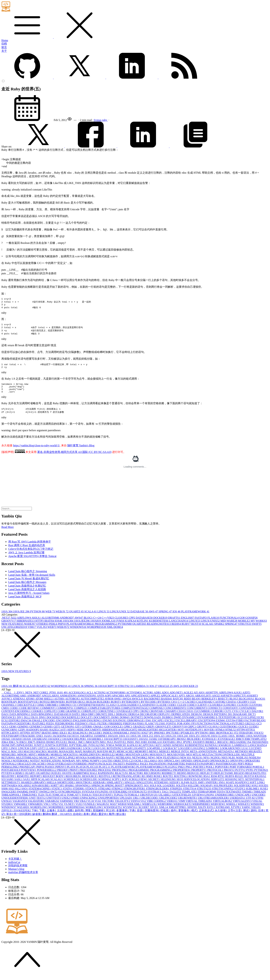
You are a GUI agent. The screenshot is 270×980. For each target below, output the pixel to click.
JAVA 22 (160, 741)
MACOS (30, 757)
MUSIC (45, 763)
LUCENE (255, 754)
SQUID (263, 791)
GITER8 (87, 732)
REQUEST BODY (54, 782)
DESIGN (197, 720)
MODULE (108, 760)
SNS (222, 788)
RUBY (186, 629)
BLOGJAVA (247, 704)
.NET (6, 623)
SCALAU (57, 785)
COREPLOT (89, 717)
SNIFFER (212, 788)
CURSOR (218, 717)
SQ (147, 791)
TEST (221, 797)
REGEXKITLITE (256, 779)
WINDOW (257, 810)
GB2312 (251, 729)
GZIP (22, 735)
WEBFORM (165, 810)
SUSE (264, 794)
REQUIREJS (74, 782)
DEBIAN (122, 720)
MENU (154, 757)
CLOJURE (122, 623)
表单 (87, 820)
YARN (246, 813)
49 (66, 698)
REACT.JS (122, 779)
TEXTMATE (234, 797)
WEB (50, 617)
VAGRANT (20, 806)
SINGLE (130, 788)
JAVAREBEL (95, 745)
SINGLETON (145, 788)
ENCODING (64, 726)
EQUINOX (120, 726)
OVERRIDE (80, 769)
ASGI (216, 701)
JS (249, 748)
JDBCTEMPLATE (255, 745)
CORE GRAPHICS (69, 717)
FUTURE (238, 729)
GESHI (48, 732)
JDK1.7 (14, 748)
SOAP (230, 788)
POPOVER (222, 772)
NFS (207, 763)
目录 (262, 816)
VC (91, 806)
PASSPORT (208, 769)
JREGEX (223, 748)
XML (164, 813)
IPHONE (160, 738)
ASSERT (252, 701)
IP (152, 738)
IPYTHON (202, 738)
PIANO (50, 772)
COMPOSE (157, 714)
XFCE (154, 813)
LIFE (5, 754)
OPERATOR (252, 766)
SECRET (154, 785)
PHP (62, 629)
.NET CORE (41, 698)
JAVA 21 (148, 741)
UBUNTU (147, 800)
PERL (53, 629)
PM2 (182, 772)
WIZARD (24, 813)
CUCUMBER (202, 717)
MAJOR (53, 757)
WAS (114, 810)
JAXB (154, 745)
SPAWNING (83, 791)
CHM (41, 710)
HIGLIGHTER (168, 735)
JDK (5, 748)
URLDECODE (150, 803)
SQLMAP (207, 791)
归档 (4, 44)
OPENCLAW (173, 766)
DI (230, 720)
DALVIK (257, 717)
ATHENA (19, 704)
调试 (95, 820)
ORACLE (166, 692)
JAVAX (144, 745)
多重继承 (123, 816)
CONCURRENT (197, 714)
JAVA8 (96, 626)
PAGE (144, 769)
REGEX (240, 779)
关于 (4, 51)
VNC (47, 810)
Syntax (98, 120)
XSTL (211, 813)
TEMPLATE (190, 797)
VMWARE (21, 810)
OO (161, 766)
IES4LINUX (81, 738)
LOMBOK (213, 754)
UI (156, 800)
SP (62, 791)
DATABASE (139, 617)
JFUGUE (62, 748)
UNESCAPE (244, 800)
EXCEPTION (207, 726)
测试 (247, 816)
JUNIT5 (50, 751)
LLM (61, 754)
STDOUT (92, 794)
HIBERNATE (26, 626)
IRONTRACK (225, 738)
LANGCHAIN (179, 626)
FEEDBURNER (65, 729)
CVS (236, 717)
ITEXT (259, 738)
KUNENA (212, 751)
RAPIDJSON (106, 779)
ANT (101, 701)
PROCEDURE (89, 775)
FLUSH (161, 729)
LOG (96, 754)
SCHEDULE (72, 785)
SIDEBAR (100, 788)
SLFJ (194, 788)
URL (137, 803)
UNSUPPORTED (109, 803)
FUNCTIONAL (229, 623)
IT (237, 738)
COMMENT (48, 714)
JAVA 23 (171, 741)
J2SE (40, 741)
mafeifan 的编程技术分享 (23, 878)
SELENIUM (168, 785)
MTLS (197, 760)
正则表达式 (207, 816)
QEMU (20, 779)
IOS (177, 617)
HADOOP (33, 735)
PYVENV (8, 779)
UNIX (66, 803)
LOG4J (127, 754)
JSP (13, 751)
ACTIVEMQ (134, 698)
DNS (43, 723)
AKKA (36, 623)
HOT (181, 735)
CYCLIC (245, 717)
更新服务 (185, 816)
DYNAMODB (206, 723)
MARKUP (90, 757)
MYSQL (81, 763)
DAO (5, 720)
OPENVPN (237, 766)
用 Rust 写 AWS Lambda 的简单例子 (30, 547)
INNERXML (122, 738)
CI (75, 710)
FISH (141, 729)
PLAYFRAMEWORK (195, 617)
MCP (113, 757)
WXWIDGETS (113, 813)
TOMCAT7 (74, 800)
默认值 (121, 820)
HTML (220, 735)
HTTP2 (250, 735)
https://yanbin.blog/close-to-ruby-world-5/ (36, 451)
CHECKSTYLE (27, 710)
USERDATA (238, 803)
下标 (35, 816)
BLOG (89, 623)
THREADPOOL (12, 800)
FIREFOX (130, 729)
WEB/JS (62, 617)
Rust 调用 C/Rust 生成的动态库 (27, 551)
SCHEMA (105, 785)
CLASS (111, 710)
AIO (202, 698)
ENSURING (94, 726)
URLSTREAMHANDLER (214, 803)
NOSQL (7, 766)
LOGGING (199, 754)
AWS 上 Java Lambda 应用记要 (26, 558)
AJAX (238, 698)
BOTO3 (45, 707)
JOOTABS (169, 748)
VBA (84, 806)
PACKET (119, 769)
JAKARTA (87, 741)
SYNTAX (88, 797)
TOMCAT (59, 800)
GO (242, 623)
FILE (93, 729)
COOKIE (38, 717)
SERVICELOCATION (197, 785)
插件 (174, 816)
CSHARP (171, 717)
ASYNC (7, 704)
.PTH (53, 698)
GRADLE (140, 732)
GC (259, 729)
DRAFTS (174, 623)
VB (77, 806)
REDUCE (194, 779)
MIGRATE (255, 757)
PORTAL (258, 772)
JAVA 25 (195, 741)
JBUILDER (194, 745)
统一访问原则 (23, 820)
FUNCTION (204, 729)
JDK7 (32, 748)
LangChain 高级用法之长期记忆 (27, 591)
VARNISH (67, 806)
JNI (138, 748)
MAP (79, 757)
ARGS (190, 701)
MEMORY (142, 757)
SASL (19, 785)
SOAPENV (242, 788)
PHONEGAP (28, 772)
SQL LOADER (166, 791)
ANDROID (67, 623)
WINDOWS (78, 632)
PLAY (71, 772)
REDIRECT (169, 779)
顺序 (113, 820)
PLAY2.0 (93, 772)
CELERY (243, 707)
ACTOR (148, 698)
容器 (141, 816)
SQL (153, 791)
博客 (89, 816)
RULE (240, 782)
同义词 (111, 816)
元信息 (62, 816)
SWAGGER (9, 797)
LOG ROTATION (111, 754)
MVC (54, 763)
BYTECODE (149, 707)
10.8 (60, 698)
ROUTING (181, 782)
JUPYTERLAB (79, 751)
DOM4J (125, 723)
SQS (255, 791)
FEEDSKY (82, 729)
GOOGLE (117, 732)
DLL (27, 723)
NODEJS (30, 629)
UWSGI (7, 806)
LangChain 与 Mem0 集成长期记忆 (29, 584)
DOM (115, 723)
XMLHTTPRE (178, 813)
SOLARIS (25, 791)
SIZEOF (175, 788)
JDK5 (23, 748)
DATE (76, 720)
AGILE (188, 698)
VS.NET (70, 810)
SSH (5, 794)
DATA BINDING (20, 720)
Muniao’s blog (16, 874)
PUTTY (241, 775)
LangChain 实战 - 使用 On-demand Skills (32, 580)
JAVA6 (6, 745)
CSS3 (190, 717)
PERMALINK (10, 772)
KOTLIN (143, 626)
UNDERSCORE (225, 800)
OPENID (187, 766)
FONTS (172, 729)
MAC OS (17, 757)
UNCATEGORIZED (15, 632)
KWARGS (225, 751)
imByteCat (14, 868)
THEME (248, 797)
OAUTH (107, 766)
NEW (152, 763)
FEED (50, 729)
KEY (159, 751)
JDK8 (41, 748)
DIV (20, 723)
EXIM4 (221, 726)
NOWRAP (69, 766)
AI (14, 623)
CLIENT (202, 710)
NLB (232, 763)
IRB (213, 738)
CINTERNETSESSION (92, 710)
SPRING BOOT (115, 791)
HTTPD (26, 738)
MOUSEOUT (158, 760)
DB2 (85, 720)
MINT (33, 760)
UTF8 (259, 803)
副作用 (80, 816)
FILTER (103, 729)
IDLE (64, 738)
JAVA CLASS (220, 741)
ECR (261, 723)
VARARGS (52, 806)
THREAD (260, 797)
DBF (92, 720)
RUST (197, 629)
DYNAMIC (190, 723)
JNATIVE (120, 748)
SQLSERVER (243, 791)
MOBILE (244, 626)
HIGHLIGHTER (148, 735)
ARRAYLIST (203, 701)
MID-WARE (229, 626)
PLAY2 (81, 772)
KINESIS (178, 751)
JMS (103, 748)
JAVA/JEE (22, 617)
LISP (34, 754)
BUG (82, 707)
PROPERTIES (182, 775)
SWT (54, 797)
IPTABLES (188, 738)
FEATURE (39, 729)
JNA (110, 748)
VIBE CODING (156, 806)
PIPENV (61, 772)
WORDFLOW (39, 813)
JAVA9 (27, 745)
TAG (166, 797)
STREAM (105, 794)
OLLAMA (151, 766)
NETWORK (140, 763)
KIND (168, 751)
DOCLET (87, 723)
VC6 (98, 806)
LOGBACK (170, 754)
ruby (105, 120)
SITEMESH (162, 788)
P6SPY (93, 769)
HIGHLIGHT (129, 735)
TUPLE (119, 800)
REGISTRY (9, 782)
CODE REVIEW (30, 714)
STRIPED (176, 794)
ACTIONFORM (116, 698)
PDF (241, 769)
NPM (86, 766)
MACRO (42, 757)
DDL (112, 720)
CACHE (190, 707)
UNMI (75, 803)
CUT (228, 717)
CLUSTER (255, 710)
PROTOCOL (216, 775)
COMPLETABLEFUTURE (104, 714)
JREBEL (211, 748)
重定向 (104, 820)
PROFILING (120, 775)
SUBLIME (253, 794)
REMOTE (23, 782)
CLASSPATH (147, 710)
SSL (18, 794)
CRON (144, 717)
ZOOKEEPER (22, 816)
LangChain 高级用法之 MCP (25, 602)
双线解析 (99, 816)
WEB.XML (135, 810)
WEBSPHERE (201, 810)
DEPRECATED (181, 720)
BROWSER (58, 707)
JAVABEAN (40, 745)
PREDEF (63, 775)
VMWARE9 (36, 810)
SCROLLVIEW (138, 785)
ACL (90, 698)
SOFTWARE (10, 791)
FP (194, 729)
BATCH (178, 704)
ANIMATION (69, 701)
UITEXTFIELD (182, 800)
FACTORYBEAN (255, 726)
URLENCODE (169, 803)
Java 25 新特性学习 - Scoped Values (29, 598)
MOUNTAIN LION (137, 760)
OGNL (139, 766)
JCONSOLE (210, 745)
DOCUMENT (102, 723)
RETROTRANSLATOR (127, 782)
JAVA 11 (125, 741)
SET (241, 785)
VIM (32, 632)
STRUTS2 (126, 692)
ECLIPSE (251, 723)
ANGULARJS (51, 701)
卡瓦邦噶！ (15, 864)
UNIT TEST (38, 803)
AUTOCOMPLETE (92, 704)
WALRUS (103, 810)
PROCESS (105, 775)
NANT (111, 763)
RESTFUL (106, 782)
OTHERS (43, 629)
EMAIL (38, 726)
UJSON (210, 800)
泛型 (232, 816)
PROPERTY (199, 775)
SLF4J (185, 788)
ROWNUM (196, 782)
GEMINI (23, 732)
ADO (165, 698)
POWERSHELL (47, 775)
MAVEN (103, 757)
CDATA (232, 707)
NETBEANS (124, 763)
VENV (135, 806)
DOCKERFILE (71, 723)
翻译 (18, 692)
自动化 (78, 820)
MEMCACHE (126, 757)
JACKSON (60, 741)
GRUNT (202, 732)
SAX (27, 785)
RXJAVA (260, 782)
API (128, 701)
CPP (132, 623)
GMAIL (99, 732)
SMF (202, 788)
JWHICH (121, 751)
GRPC (192, 732)
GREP (151, 732)
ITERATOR (246, 738)
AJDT (246, 698)
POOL (210, 772)
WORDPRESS (97, 632)
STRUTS (245, 629)
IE (70, 738)
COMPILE (81, 714)
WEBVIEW (218, 810)
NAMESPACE (97, 763)
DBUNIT (102, 720)
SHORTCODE (66, 788)
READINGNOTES (159, 629)
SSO (25, 794)
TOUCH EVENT (103, 800)
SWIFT (257, 629)
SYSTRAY (155, 797)
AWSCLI (138, 704)
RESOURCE (90, 782)
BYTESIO (164, 707)
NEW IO (186, 763)
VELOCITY (123, 806)
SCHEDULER (89, 785)
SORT (55, 791)
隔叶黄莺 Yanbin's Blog (81, 451)
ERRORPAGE (136, 726)
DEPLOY (165, 720)
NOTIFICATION (51, 766)
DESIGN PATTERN (215, 720)
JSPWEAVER (25, 751)
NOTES (35, 766)
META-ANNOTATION (204, 757)
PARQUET (193, 769)
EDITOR (14, 726)
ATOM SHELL (45, 704)
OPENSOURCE (220, 766)
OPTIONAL (9, 769)
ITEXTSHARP (11, 741)
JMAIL (73, 748)
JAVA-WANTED (256, 741)
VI (144, 806)
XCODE (144, 813)
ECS (5, 726)
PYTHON (38, 617)
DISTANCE (9, 723)
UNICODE (258, 800)
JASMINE (101, 741)
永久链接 (221, 816)
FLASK (214, 623)
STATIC (57, 794)
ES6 (149, 726)
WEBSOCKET (183, 810)
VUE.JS (42, 632)
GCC (5, 732)
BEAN (197, 704)
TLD (42, 800)
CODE (14, 714)
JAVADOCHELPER (74, 745)
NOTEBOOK (21, 766)
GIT (78, 732)
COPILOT (51, 717)
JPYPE (188, 748)
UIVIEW (198, 800)
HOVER (210, 735)
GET (57, 732)
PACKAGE (106, 769)
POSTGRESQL (11, 775)
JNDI (131, 748)
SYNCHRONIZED (70, 797)
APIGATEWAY (141, 701)
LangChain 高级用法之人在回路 (27, 595)
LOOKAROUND (231, 754)
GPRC (128, 732)
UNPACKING (89, 803)
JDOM (51, 748)
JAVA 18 (136, 741)
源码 (254, 816)
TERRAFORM (207, 797)
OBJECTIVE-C (124, 766)
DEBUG (134, 720)
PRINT (75, 775)
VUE (79, 810)
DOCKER (161, 623)
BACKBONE (152, 704)
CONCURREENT (176, 714)
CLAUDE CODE (166, 710)
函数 (71, 816)
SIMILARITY (115, 788)
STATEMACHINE (40, 794)
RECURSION (153, 779)
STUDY (240, 794)
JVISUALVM (97, 751)
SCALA (91, 617)
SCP (125, 785)
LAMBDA (142, 692)
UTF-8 (251, 803)
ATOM (30, 704)
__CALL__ (9, 698)
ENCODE (50, 726)
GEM (13, 732)
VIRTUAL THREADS (199, 806)
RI (144, 782)
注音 (239, 816)
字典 (133, 816)
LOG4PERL (155, 754)
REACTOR (136, 779)
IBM (56, 738)
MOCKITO (71, 760)
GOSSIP (251, 623)
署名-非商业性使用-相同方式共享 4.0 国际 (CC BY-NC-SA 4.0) (74, 457)
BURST (116, 707)
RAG (94, 779)
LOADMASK (74, 754)
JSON (6, 751)
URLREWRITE (188, 803)
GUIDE (254, 732)
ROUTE (168, 782)
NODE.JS (242, 763)
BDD (188, 704)
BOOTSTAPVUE (29, 707)
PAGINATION (158, 769)
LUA (245, 754)
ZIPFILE (7, 816)
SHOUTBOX (84, 788)
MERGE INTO (180, 757)
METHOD (242, 757)
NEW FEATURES (13, 629)
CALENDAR (205, 707)
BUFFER (72, 707)
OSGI (51, 769)
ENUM (108, 726)
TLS (49, 800)
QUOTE (68, 779)
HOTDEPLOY (195, 735)
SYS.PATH (102, 797)
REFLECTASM (224, 779)
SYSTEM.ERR (119, 797)
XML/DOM (115, 632)
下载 (43, 816)
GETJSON (68, 732)
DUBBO (168, 723)
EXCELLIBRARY (187, 726)
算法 (10, 820)
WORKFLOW (95, 813)
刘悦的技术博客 (18, 871)
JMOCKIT (92, 748)
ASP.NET (227, 701)
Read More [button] (8, 533)
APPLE (155, 701)
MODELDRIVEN (90, 760)
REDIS (176, 629)
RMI (150, 782)
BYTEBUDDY (131, 707)
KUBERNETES (159, 626)
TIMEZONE (30, 800)
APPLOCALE (170, 701)
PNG (189, 772)
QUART (30, 779)
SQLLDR (194, 791)
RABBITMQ (82, 779)
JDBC (240, 745)
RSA (207, 782)
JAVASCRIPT (108, 692)
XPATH (193, 813)
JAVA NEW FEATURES (16, 677)
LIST (42, 754)
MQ (189, 760)
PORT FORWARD (241, 772)
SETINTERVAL (255, 785)
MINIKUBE (9, 760)
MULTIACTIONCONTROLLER (222, 760)
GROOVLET (164, 732)
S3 (4, 785)
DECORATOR (149, 720)
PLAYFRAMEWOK (124, 772)
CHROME (52, 710)
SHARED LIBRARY (33, 788)
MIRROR (44, 760)
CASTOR (220, 707)
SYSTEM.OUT (138, 797)
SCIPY (117, 785)
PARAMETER (177, 769)
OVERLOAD (64, 769)
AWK (118, 704)
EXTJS (231, 726)
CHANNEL (9, 710)
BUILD (92, 707)
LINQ (14, 754)
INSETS (136, 738)
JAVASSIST (131, 745)
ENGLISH (188, 623)
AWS (154, 617)
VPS (55, 810)
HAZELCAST (58, 735)
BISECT (224, 704)
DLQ (35, 723)
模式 (195, 816)
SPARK (220, 629)
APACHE (118, 701)
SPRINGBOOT (134, 791)
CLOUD (243, 710)
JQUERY (199, 748)
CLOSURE (230, 710)
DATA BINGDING (43, 720)
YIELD (256, 813)
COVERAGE (124, 717)
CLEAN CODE (187, 710)
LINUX (104, 617)
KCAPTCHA (147, 751)
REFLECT (207, 779)
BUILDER (104, 707)
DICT (252, 720)
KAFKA (131, 626)
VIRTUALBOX (223, 806)
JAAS (48, 741)
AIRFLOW (24, 623)
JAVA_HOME (237, 741)
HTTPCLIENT (11, 738)
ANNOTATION (87, 701)
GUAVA (214, 732)
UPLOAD (126, 803)
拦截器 (165, 816)
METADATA (226, 757)
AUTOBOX (73, 704)
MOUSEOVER (176, 760)
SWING (45, 797)
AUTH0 (60, 704)
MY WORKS (259, 626)
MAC (6, 757)
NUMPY (96, 766)
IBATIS (50, 626)
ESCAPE (158, 726)
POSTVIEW (29, 775)
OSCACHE (39, 769)
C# (174, 707)
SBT (34, 785)
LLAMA (51, 754)
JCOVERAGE (227, 745)
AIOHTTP (212, 698)
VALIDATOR (36, 806)
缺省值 (38, 820)
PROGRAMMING (106, 629)
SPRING (166, 617)
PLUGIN (171, 772)
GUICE (244, 732)
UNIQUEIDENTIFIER (15, 803)
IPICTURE (173, 738)
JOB (144, 748)
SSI (11, 794)
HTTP (40, 626)
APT (182, 701)
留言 (4, 47)
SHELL (52, 788)
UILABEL (165, 800)
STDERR (79, 794)
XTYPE (236, 813)
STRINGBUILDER (158, 794)
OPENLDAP (201, 766)
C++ (97, 623)
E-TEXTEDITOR (227, 723)
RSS (214, 782)
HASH (45, 735)
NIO (225, 763)
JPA (180, 748)
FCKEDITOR (23, 729)
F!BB (240, 726)
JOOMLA (109, 626)
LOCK (88, 754)
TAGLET (176, 797)
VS (61, 810)
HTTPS (36, 738)
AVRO (109, 704)
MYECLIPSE (67, 763)
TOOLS (87, 800)
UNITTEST (54, 803)
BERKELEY (210, 704)
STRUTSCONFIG (223, 794)
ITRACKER (28, 741)
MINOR (23, 760)
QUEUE (56, 779)
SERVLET (218, 785)
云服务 (52, 816)
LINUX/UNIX (120, 617)
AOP (108, 701)
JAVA (7, 617)
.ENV (20, 698)
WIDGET (244, 810)
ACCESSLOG (77, 698)
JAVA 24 (183, 741)
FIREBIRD (116, 729)
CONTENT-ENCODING (16, 717)
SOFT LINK (257, 788)
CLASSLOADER (127, 710)
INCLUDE (96, 738)
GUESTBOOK (229, 732)
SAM (10, 785)
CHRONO (66, 710)
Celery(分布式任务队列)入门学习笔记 (31, 554)
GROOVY (9, 626)
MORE (120, 760)
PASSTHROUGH (227, 769)
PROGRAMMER (139, 775)
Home (5, 40)
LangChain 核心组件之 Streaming (28, 577)
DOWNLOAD (153, 723)
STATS (68, 794)
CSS (181, 717)
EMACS (26, 726)
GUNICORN (10, 735)
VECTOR (108, 806)
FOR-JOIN (184, 729)
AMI (23, 701)
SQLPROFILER (224, 791)
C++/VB (108, 623)
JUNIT (39, 751)
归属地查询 (152, 816)
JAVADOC (55, 745)
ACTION (100, 698)
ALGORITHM (51, 623)
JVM (121, 626)
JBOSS (181, 745)
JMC (82, 748)
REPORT (36, 782)
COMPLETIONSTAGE (135, 714)
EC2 (241, 723)
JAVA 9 (206, 741)
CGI (253, 707)
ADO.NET (176, 698)
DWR (178, 723)
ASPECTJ (240, 701)
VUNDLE (90, 810)
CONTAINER (248, 714)
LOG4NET (140, 754)
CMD (6, 714)
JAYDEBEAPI (167, 745)
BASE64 (167, 704)
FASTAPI (201, 623)
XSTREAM (223, 813)
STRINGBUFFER (135, 794)
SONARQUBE (41, 791)
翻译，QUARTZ (62, 820)
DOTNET (137, 723)
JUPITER (63, 751)
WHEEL (232, 810)
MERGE (165, 757)
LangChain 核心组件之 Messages (27, 588)
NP (79, 766)
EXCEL (170, 726)
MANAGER (67, 757)
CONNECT (215, 714)
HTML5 (231, 735)
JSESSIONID (260, 748)
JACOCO (73, 741)
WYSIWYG (130, 813)
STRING (117, 794)
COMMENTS (65, 714)
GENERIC (36, 732)
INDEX (108, 738)
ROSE (158, 782)
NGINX (216, 763)
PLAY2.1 (105, 772)
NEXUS (198, 763)
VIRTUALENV (242, 806)
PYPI (250, 775)
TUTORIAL (132, 800)
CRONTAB (157, 717)
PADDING (133, 769)
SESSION (232, 785)
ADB (158, 698)
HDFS (72, 735)
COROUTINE (107, 717)
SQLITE (182, 791)
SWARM (23, 797)
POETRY (199, 772)
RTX (222, 782)
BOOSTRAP (10, 707)
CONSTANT (231, 714)
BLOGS (260, 704)
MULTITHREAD (28, 763)
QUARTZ (77, 617)
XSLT (202, 813)
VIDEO (172, 806)
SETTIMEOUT (11, 788)
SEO (180, 785)
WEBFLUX (150, 810)
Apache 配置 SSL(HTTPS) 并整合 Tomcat (32, 562)
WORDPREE (57, 813)
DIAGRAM (240, 720)
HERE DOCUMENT (89, 735)
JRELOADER (238, 748)
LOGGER (185, 754)
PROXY (230, 775)
